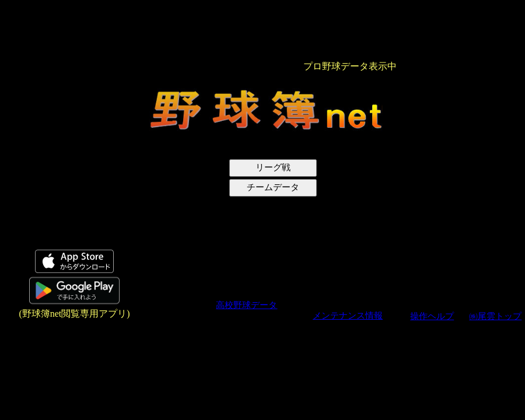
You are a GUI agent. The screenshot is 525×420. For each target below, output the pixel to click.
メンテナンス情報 (348, 316)
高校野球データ (246, 305)
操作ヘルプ (432, 316)
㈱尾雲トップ (495, 316)
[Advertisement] (66, 178)
